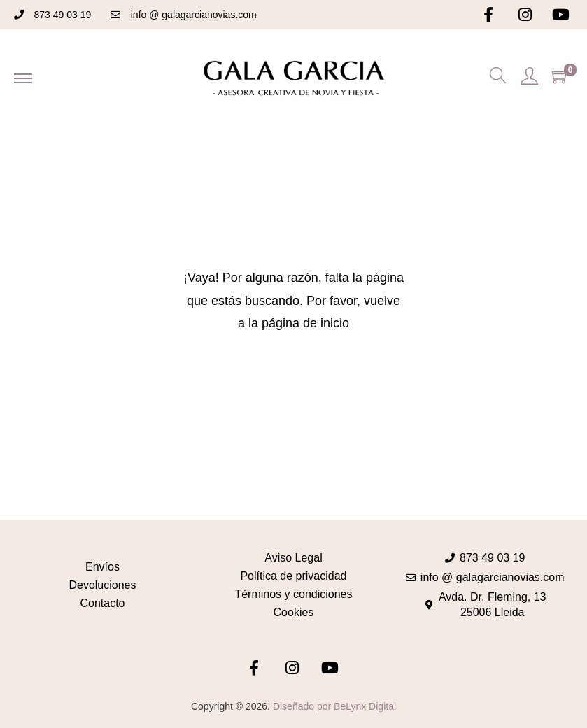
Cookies (294, 612)
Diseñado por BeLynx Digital (334, 706)
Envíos (102, 567)
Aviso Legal (293, 558)
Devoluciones (102, 585)
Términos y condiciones (293, 594)
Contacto (102, 603)
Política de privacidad (293, 576)
